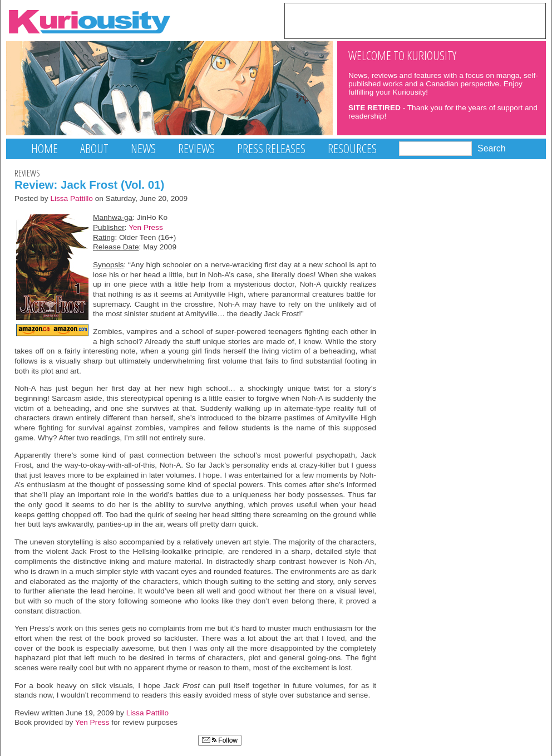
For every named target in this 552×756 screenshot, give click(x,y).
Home (45, 148)
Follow (220, 740)
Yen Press (146, 227)
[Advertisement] (415, 20)
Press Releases (271, 148)
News (143, 148)
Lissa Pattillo (72, 198)
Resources (352, 148)
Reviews (196, 148)
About (94, 148)
